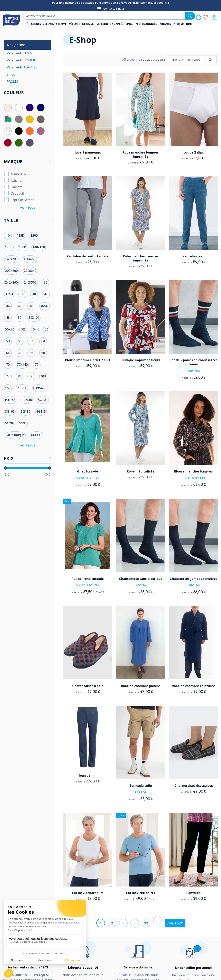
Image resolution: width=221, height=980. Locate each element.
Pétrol (141, 792)
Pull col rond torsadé (88, 579)
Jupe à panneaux (88, 152)
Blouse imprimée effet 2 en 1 (88, 360)
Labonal (193, 371)
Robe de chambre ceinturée (193, 686)
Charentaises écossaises (194, 786)
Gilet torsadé (88, 471)
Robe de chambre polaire (141, 686)
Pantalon (193, 893)
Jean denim (88, 775)
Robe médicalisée (141, 471)
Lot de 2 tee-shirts (141, 893)
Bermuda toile (141, 786)
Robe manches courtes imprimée (141, 258)
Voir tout (175, 923)
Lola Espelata (193, 478)
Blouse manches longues (193, 471)
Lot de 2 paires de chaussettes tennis (194, 362)
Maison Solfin (88, 478)
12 (146, 923)
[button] (147, 24)
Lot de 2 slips (194, 152)
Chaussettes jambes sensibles (193, 579)
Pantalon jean (193, 256)
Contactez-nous (114, 8)
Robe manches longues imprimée (141, 154)
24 (211, 59)
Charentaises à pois (88, 686)
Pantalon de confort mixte (88, 256)
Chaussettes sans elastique (141, 579)
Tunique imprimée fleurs (141, 360)
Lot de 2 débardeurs (88, 893)
